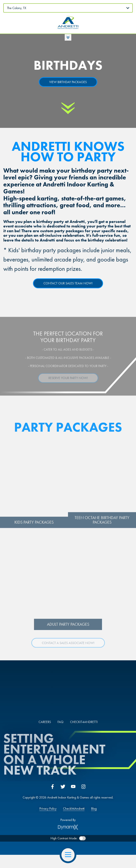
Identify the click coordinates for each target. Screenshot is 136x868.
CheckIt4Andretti (74, 809)
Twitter (63, 787)
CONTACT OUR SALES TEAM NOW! (68, 283)
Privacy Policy (48, 809)
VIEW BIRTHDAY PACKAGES (68, 82)
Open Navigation (70, 855)
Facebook (53, 787)
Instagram (83, 787)
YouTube (73, 787)
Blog (94, 809)
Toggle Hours (68, 37)
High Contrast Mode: (64, 838)
